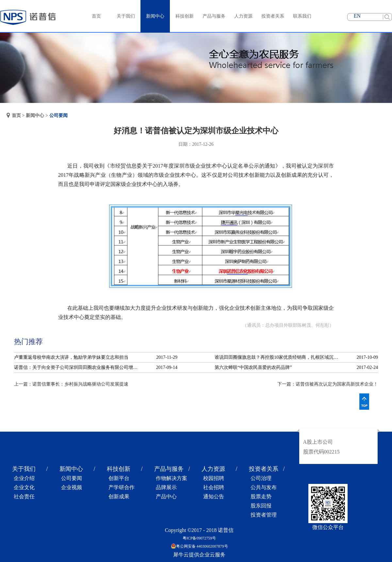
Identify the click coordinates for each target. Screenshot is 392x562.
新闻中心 (35, 116)
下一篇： (328, 384)
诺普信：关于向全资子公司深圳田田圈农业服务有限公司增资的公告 (78, 367)
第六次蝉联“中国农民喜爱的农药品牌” (253, 367)
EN (357, 16)
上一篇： (71, 384)
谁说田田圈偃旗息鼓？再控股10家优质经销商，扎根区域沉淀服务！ (278, 357)
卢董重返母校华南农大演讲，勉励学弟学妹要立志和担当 (71, 357)
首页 (96, 16)
